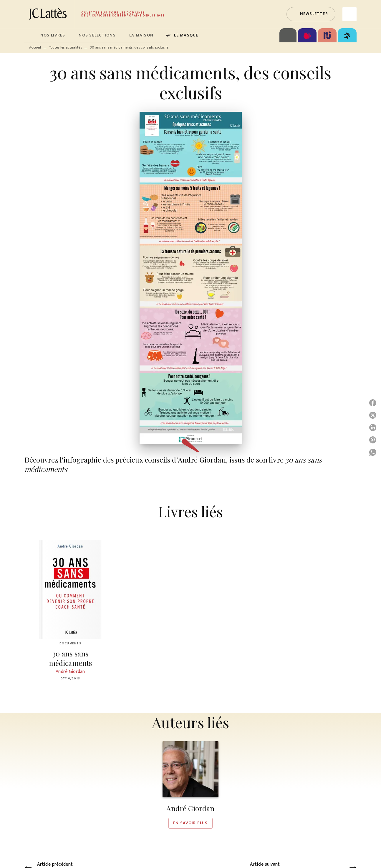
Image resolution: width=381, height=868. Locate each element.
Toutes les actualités (66, 47)
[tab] (31, 35)
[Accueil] (49, 14)
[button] (311, 14)
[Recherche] (349, 14)
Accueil (35, 47)
